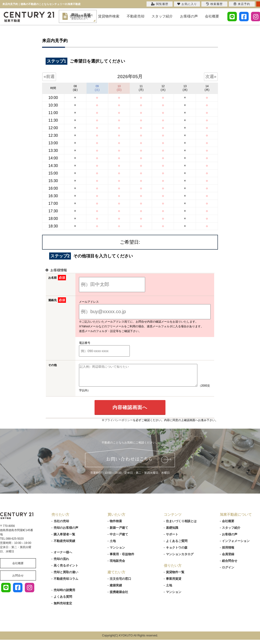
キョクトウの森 (177, 552)
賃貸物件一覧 (175, 576)
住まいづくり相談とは (181, 525)
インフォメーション (236, 545)
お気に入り (187, 4)
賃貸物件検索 (109, 16)
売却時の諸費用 (64, 594)
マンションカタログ (180, 558)
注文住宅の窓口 (120, 583)
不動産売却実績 (64, 545)
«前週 (49, 77)
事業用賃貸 (174, 583)
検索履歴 (214, 4)
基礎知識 (172, 532)
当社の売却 (61, 525)
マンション (117, 552)
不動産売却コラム (66, 583)
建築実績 (116, 590)
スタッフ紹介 (162, 16)
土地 (113, 545)
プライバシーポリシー (119, 424)
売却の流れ (61, 563)
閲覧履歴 (160, 4)
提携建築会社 (119, 596)
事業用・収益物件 (122, 558)
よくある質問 (63, 601)
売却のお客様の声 (66, 532)
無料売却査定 (63, 608)
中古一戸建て (119, 539)
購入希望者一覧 (64, 539)
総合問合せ (230, 565)
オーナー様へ (63, 557)
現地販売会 (117, 565)
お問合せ (18, 580)
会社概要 (212, 16)
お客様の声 (189, 16)
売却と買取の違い (66, 576)
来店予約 (242, 4)
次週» (211, 77)
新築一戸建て (119, 532)
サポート (172, 539)
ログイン (228, 572)
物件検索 (116, 525)
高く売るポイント (66, 570)
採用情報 (228, 552)
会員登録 (228, 558)
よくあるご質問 (177, 545)
